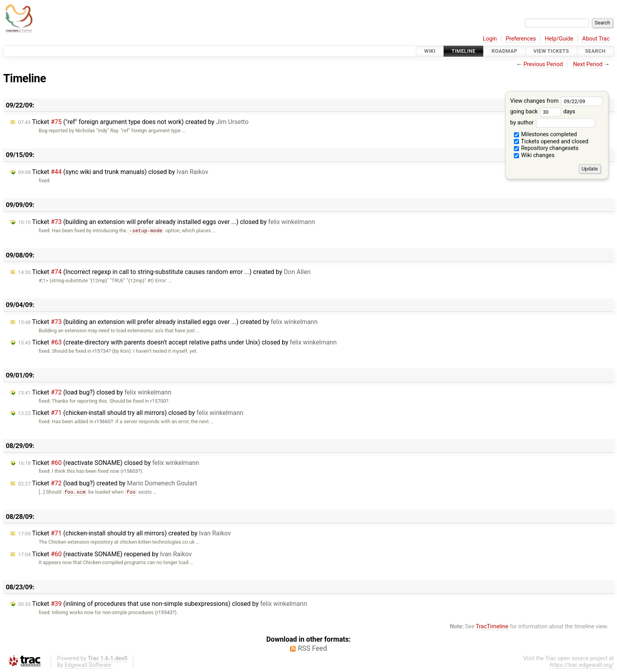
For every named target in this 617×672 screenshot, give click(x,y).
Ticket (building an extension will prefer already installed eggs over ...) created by (168, 322)
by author (552, 123)
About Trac (596, 39)
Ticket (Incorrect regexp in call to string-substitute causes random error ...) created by (164, 272)
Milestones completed (546, 134)
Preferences (521, 39)
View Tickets (551, 51)
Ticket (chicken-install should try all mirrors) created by (125, 533)
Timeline (464, 51)
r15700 (158, 401)
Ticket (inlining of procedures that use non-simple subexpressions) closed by (163, 604)
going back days (542, 112)
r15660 (103, 421)
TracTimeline (492, 627)
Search (595, 51)
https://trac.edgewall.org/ (582, 665)
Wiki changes (534, 155)
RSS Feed (312, 648)
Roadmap (504, 51)
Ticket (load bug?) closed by (95, 392)
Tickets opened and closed (551, 142)
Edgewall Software (88, 665)
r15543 (164, 612)
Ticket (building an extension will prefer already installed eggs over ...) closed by (167, 222)
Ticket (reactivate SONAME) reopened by (105, 554)
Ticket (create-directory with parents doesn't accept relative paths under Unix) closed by (177, 342)
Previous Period (543, 64)
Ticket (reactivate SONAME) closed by (109, 463)
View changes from (556, 101)
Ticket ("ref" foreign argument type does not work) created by (133, 122)
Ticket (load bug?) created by (108, 483)
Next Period (588, 64)
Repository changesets (546, 148)
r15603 (130, 471)
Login (490, 39)
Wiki (430, 51)
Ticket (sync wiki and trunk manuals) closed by (113, 172)
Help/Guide (559, 39)
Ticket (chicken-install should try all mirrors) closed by (131, 413)
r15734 (100, 351)
